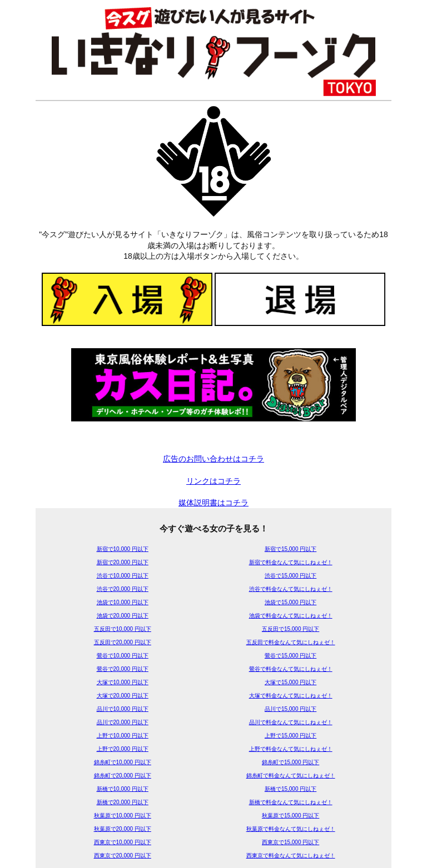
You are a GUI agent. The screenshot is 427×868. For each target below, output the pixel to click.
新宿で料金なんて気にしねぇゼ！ (291, 562)
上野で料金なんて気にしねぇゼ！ (291, 749)
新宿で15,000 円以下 (291, 549)
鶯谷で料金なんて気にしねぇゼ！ (291, 669)
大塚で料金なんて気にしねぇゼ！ (291, 696)
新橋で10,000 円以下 (123, 789)
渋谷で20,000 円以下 (123, 589)
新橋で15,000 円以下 (291, 789)
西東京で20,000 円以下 (123, 856)
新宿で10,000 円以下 (123, 549)
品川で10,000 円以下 (123, 709)
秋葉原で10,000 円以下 (123, 816)
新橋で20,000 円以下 (123, 802)
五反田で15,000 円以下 (291, 629)
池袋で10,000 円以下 (123, 602)
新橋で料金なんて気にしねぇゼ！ (291, 802)
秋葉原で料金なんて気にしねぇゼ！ (291, 829)
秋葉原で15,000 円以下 (291, 816)
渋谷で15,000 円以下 (291, 576)
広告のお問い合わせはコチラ (213, 459)
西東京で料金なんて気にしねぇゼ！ (291, 856)
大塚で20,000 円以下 (123, 696)
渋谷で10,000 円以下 (123, 576)
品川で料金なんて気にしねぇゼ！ (291, 722)
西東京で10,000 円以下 (123, 842)
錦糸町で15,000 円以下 (291, 762)
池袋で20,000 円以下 (123, 616)
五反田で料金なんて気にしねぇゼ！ (291, 642)
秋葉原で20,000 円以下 (123, 829)
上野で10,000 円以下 (123, 736)
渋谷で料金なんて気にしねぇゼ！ (291, 589)
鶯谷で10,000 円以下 (123, 656)
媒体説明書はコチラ (213, 503)
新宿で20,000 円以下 (123, 562)
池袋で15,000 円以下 (291, 602)
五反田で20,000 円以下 (123, 642)
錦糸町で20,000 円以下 (123, 776)
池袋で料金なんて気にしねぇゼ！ (291, 616)
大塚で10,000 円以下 (123, 682)
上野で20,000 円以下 (123, 749)
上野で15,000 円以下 (291, 736)
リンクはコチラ (213, 481)
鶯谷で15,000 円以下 (291, 656)
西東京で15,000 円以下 (291, 842)
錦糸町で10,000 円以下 (123, 762)
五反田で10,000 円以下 (123, 629)
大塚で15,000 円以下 (291, 682)
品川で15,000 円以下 (291, 709)
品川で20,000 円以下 (123, 722)
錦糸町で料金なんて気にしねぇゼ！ (291, 776)
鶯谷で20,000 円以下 (123, 669)
